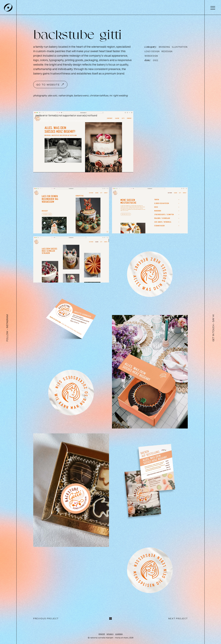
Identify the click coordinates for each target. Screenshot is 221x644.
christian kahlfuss (99, 95)
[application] (83, 142)
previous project (46, 619)
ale (53, 95)
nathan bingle (66, 95)
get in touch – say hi (213, 328)
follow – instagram (7, 328)
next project (178, 619)
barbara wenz (81, 95)
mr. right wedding (118, 95)
